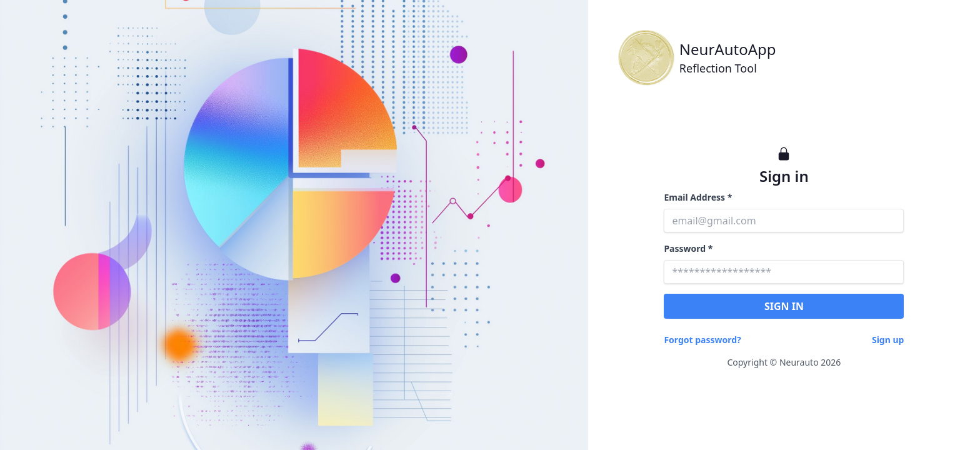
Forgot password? (702, 340)
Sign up (888, 340)
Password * (688, 248)
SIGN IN (784, 306)
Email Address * (698, 197)
